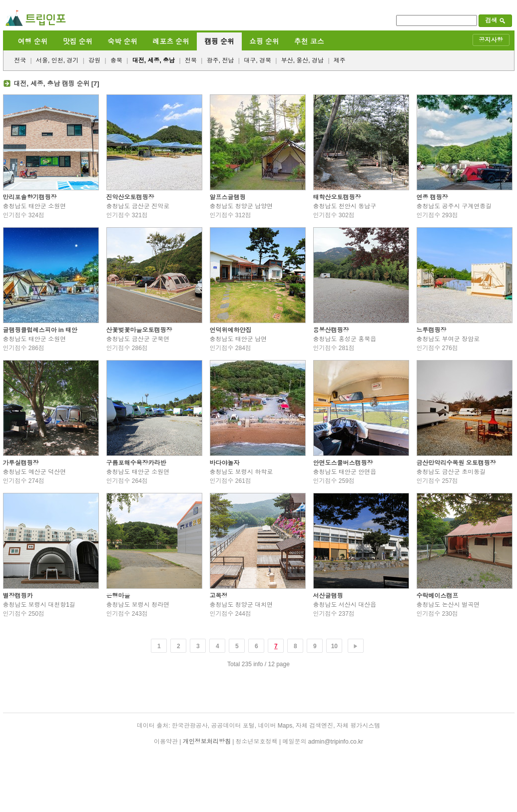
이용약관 (166, 742)
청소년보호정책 (257, 742)
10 (334, 646)
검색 (495, 20)
